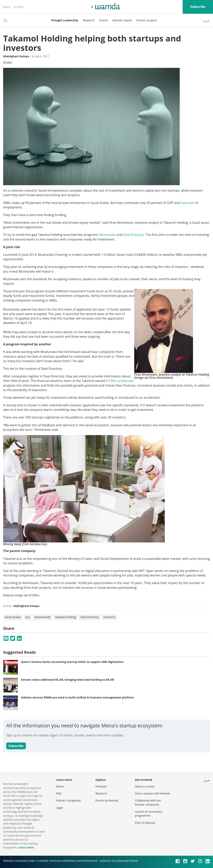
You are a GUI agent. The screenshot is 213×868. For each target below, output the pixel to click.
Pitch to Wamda (145, 823)
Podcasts (101, 786)
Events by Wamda (107, 800)
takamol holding (66, 617)
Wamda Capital (122, 20)
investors (109, 617)
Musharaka (108, 235)
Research (89, 20)
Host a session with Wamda (153, 793)
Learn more (26, 847)
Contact (18, 7)
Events (104, 20)
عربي (206, 20)
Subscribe (198, 7)
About (7, 7)
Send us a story (145, 786)
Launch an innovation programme (149, 814)
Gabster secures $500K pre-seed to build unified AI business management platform (77, 697)
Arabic (8, 62)
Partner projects (147, 20)
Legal (59, 808)
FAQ (59, 793)
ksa (28, 617)
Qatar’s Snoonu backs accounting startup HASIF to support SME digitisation (72, 662)
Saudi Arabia (13, 617)
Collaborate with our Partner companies (148, 802)
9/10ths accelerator (120, 381)
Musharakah (42, 617)
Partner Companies (68, 800)
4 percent (187, 203)
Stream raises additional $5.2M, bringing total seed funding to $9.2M (68, 680)
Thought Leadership (65, 20)
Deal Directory (134, 235)
